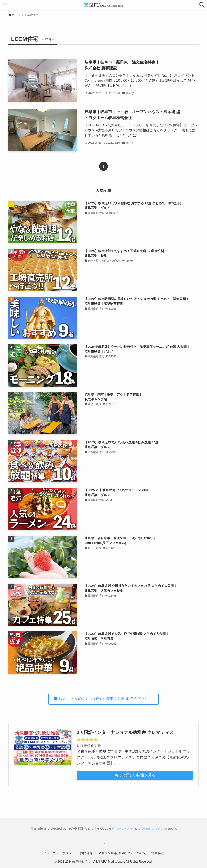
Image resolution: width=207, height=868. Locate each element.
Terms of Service (154, 828)
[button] (202, 5)
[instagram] (103, 845)
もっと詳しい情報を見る (135, 775)
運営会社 (158, 853)
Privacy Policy (123, 828)
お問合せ (86, 853)
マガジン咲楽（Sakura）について (122, 853)
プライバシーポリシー (59, 853)
